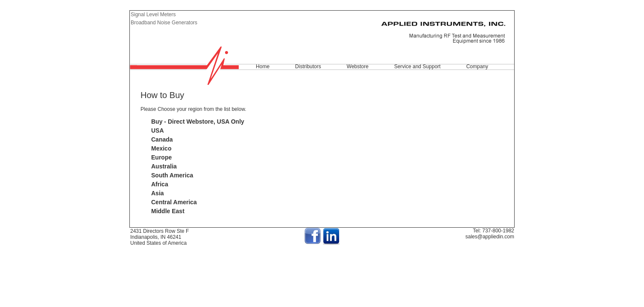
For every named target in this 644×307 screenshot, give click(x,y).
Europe (161, 157)
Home (263, 67)
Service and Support (417, 67)
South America (172, 175)
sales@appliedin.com (490, 237)
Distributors (308, 67)
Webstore (358, 67)
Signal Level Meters (153, 14)
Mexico (161, 148)
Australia (164, 166)
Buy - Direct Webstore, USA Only (198, 122)
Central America (174, 202)
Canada (162, 139)
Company (477, 67)
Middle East (168, 211)
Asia (158, 193)
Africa (160, 184)
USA (158, 130)
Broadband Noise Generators (164, 23)
